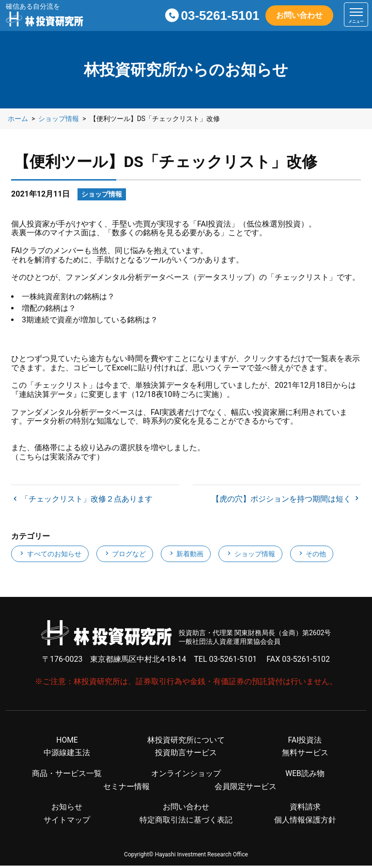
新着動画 (186, 555)
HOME (67, 741)
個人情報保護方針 (305, 823)
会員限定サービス (246, 788)
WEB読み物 (305, 775)
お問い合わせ (299, 15)
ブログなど (125, 555)
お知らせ (67, 809)
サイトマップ (67, 823)
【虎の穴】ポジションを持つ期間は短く (282, 499)
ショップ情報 (250, 555)
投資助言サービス (186, 754)
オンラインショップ (186, 775)
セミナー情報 (126, 788)
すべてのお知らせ (50, 555)
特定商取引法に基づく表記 (186, 823)
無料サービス (305, 754)
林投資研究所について (186, 741)
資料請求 (305, 809)
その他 (312, 555)
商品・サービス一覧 (67, 775)
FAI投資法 (305, 741)
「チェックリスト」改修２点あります (86, 499)
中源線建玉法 (67, 754)
